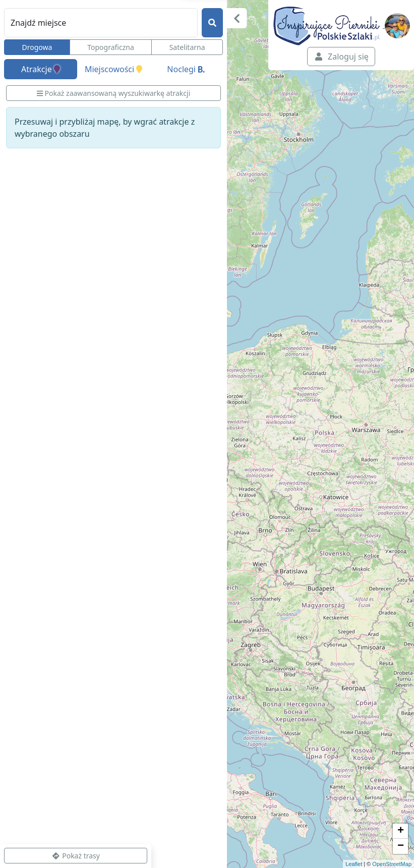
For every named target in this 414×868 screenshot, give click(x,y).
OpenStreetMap (392, 864)
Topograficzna (111, 47)
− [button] (401, 846)
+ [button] (401, 831)
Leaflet (354, 864)
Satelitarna (187, 47)
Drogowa (37, 47)
